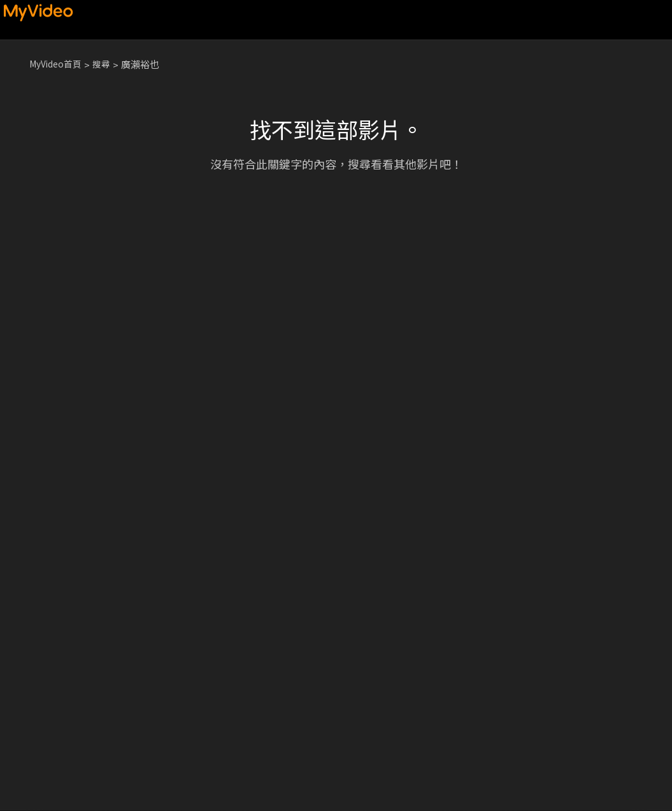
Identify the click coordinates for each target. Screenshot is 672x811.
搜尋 (108, 64)
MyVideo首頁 (58, 64)
